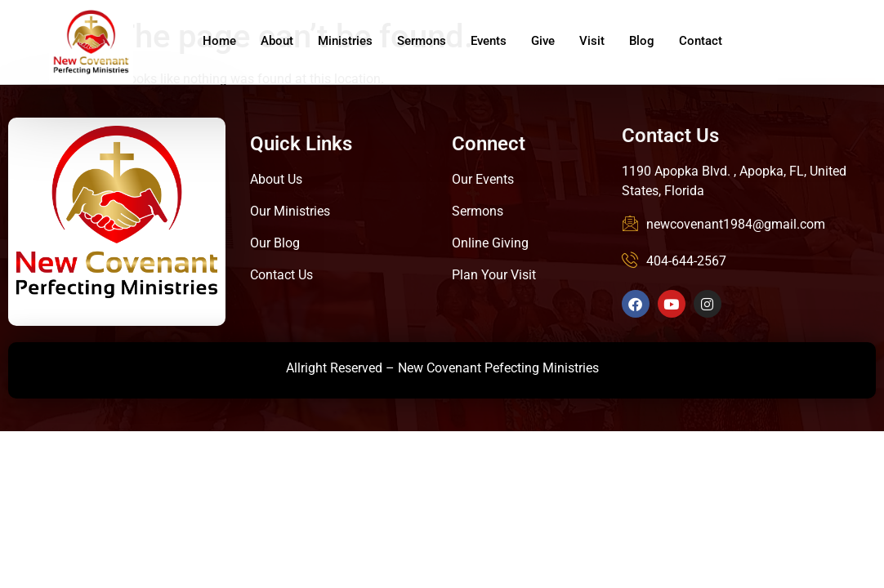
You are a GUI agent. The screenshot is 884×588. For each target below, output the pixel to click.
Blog (642, 41)
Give (543, 41)
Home (219, 41)
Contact (701, 41)
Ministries (345, 41)
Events (489, 41)
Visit (592, 41)
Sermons (422, 41)
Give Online (826, 46)
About (277, 41)
